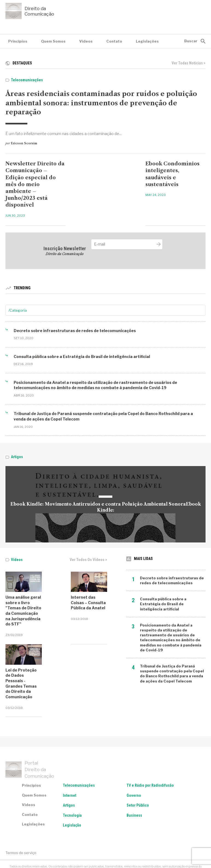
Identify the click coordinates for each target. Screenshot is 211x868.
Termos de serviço (21, 825)
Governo (134, 767)
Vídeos (86, 41)
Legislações (147, 41)
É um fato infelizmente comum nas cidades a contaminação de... (64, 134)
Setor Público (138, 777)
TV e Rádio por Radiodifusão (150, 757)
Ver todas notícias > (189, 63)
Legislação (72, 797)
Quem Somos (53, 41)
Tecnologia (72, 787)
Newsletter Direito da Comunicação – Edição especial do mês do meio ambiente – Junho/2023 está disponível (35, 184)
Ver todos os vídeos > (88, 560)
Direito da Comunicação (30, 11)
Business (134, 787)
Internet (70, 767)
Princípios (18, 41)
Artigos (17, 457)
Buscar (191, 41)
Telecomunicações (27, 80)
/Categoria (18, 310)
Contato (114, 41)
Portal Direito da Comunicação (30, 741)
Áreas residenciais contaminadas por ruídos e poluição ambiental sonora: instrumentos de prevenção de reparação (101, 103)
